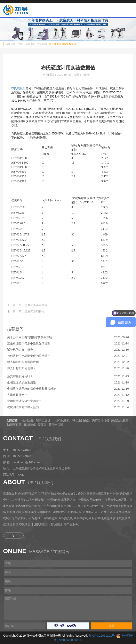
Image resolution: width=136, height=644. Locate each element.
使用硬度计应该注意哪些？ (24, 401)
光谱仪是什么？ (17, 395)
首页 (21, 44)
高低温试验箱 (120, 420)
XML (21, 475)
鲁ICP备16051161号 (102, 636)
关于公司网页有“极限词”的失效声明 (30, 337)
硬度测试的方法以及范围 (23, 407)
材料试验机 (62, 420)
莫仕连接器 (56, 425)
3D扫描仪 (30, 425)
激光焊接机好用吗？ (20, 376)
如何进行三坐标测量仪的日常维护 (29, 356)
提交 (111, 626)
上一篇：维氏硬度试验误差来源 (27, 305)
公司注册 (28, 420)
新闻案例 (31, 44)
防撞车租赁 (14, 425)
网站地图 (9, 475)
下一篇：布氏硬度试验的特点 (26, 311)
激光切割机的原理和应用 (23, 362)
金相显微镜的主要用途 (22, 382)
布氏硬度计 (18, 88)
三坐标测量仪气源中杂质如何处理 (29, 343)
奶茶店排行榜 (101, 420)
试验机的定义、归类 (20, 350)
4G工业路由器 (81, 420)
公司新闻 (42, 44)
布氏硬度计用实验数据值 (63, 44)
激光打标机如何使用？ (22, 368)
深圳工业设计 (45, 420)
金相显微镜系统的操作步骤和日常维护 (32, 389)
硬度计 (42, 425)
